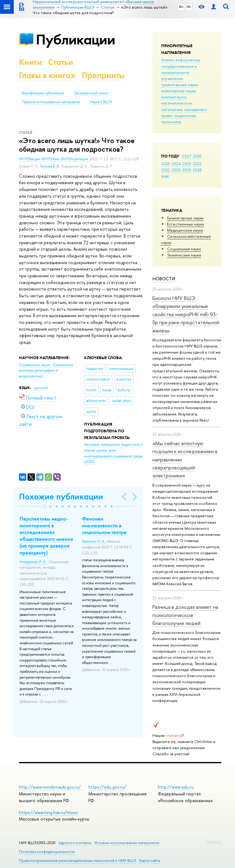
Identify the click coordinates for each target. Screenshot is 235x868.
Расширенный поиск (91, 93)
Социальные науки (184, 249)
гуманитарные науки (180, 85)
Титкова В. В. (50, 166)
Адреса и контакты (75, 843)
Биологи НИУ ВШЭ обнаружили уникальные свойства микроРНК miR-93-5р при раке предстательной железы (186, 314)
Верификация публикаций (43, 93)
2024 (176, 164)
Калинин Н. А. (94, 541)
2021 (166, 170)
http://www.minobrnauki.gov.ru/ (50, 787)
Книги (30, 62)
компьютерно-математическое (177, 100)
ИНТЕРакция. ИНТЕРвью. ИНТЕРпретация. (54, 159)
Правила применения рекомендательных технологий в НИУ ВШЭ (78, 860)
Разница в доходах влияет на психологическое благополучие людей (185, 615)
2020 (176, 170)
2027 (187, 156)
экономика (171, 122)
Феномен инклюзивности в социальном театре (104, 525)
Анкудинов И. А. (33, 562)
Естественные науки (186, 224)
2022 (197, 164)
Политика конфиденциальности (47, 852)
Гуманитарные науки (185, 218)
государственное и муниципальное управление (179, 72)
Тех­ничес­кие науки (184, 255)
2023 (187, 164)
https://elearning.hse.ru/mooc (48, 812)
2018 (197, 170)
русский (41, 388)
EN (189, 7)
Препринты (103, 75)
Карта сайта (149, 860)
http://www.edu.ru (176, 787)
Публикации (75, 39)
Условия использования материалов (127, 843)
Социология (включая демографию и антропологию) (46, 371)
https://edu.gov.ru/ (107, 787)
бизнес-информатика (181, 60)
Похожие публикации (61, 497)
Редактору (213, 842)
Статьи (61, 62)
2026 (197, 156)
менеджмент (196, 109)
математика (172, 109)
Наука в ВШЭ (101, 102)
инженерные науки (179, 91)
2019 (187, 170)
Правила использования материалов (51, 102)
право (167, 116)
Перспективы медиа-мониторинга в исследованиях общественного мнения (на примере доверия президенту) (46, 536)
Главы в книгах (47, 75)
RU (181, 7)
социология (185, 116)
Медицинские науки (185, 230)
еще (165, 176)
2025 (166, 164)
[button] (44, 506)
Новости (164, 279)
